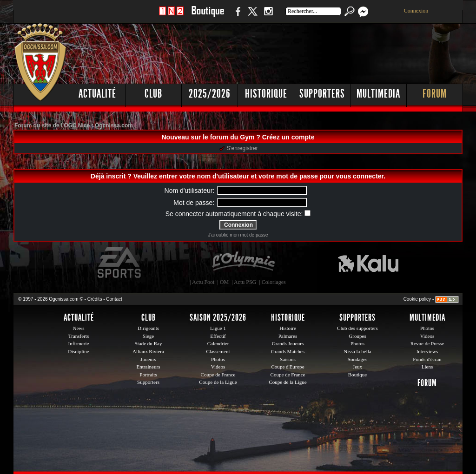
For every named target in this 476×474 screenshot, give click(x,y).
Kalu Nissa (368, 263)
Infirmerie (79, 343)
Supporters (322, 94)
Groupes (357, 336)
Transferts (79, 336)
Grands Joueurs (288, 343)
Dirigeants (148, 328)
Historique (266, 94)
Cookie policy (417, 299)
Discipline (78, 351)
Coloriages (274, 282)
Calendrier (218, 343)
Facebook (237, 16)
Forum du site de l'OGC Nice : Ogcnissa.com (74, 125)
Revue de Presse (427, 343)
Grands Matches (288, 351)
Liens (427, 367)
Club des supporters (357, 328)
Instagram (268, 16)
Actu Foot (203, 282)
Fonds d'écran (427, 359)
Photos (218, 359)
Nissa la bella (357, 351)
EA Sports (120, 263)
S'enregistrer (239, 148)
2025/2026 (210, 94)
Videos (218, 367)
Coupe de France (218, 375)
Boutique (208, 16)
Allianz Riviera (148, 351)
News (78, 328)
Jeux (357, 367)
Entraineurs (149, 367)
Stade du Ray (149, 343)
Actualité (97, 94)
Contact (114, 299)
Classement (218, 351)
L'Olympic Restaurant (243, 263)
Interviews (427, 351)
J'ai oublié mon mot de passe (238, 235)
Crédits (95, 299)
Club (153, 94)
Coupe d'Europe (288, 367)
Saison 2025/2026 (218, 317)
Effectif (218, 336)
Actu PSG (245, 282)
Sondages (357, 359)
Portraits (148, 375)
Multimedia (378, 94)
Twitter (252, 16)
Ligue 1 (218, 328)
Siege (149, 336)
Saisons (288, 359)
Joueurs (148, 359)
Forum (435, 94)
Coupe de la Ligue (218, 382)
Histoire (288, 328)
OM (224, 282)
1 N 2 (171, 16)
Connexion (416, 11)
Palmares (288, 336)
